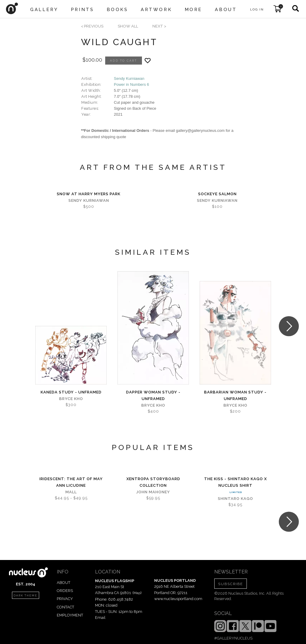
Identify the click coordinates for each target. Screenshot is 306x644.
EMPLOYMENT (70, 615)
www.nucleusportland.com (178, 599)
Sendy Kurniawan (129, 78)
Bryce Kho (71, 399)
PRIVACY (65, 599)
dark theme (25, 596)
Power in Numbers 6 (131, 84)
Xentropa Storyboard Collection (153, 482)
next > (159, 26)
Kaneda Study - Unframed (71, 392)
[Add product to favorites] (148, 61)
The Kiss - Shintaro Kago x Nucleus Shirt (235, 482)
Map (137, 593)
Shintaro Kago (235, 499)
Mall (71, 492)
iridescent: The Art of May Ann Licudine (71, 482)
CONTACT (65, 607)
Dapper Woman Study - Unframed (153, 395)
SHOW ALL (128, 26)
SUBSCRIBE (231, 584)
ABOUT (64, 583)
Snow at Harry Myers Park (89, 194)
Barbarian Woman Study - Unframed (235, 395)
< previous (92, 26)
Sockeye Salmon (217, 194)
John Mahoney (153, 492)
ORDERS (65, 591)
